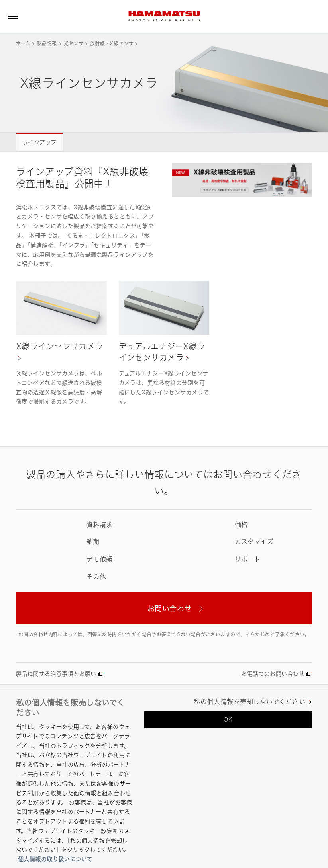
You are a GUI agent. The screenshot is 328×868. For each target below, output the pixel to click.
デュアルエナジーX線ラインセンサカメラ (162, 352)
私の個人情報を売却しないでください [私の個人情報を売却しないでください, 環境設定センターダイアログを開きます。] (250, 702)
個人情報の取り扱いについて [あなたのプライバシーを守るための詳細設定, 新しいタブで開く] (55, 859)
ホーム (23, 44)
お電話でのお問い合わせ (273, 674)
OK (228, 719)
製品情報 (47, 44)
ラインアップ (39, 142)
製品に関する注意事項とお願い (56, 674)
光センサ (74, 44)
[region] (164, 779)
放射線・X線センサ (112, 44)
